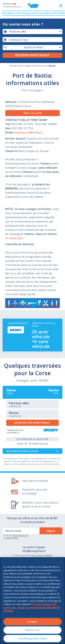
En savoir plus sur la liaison (22, 451)
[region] (32, 601)
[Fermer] (60, 562)
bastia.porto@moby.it (28, 132)
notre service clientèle (41, 555)
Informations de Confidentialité (16, 537)
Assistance (12, 5)
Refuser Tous (32, 630)
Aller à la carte (33, 113)
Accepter (33, 622)
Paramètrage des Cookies (33, 638)
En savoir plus (14, 238)
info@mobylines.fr (34, 551)
